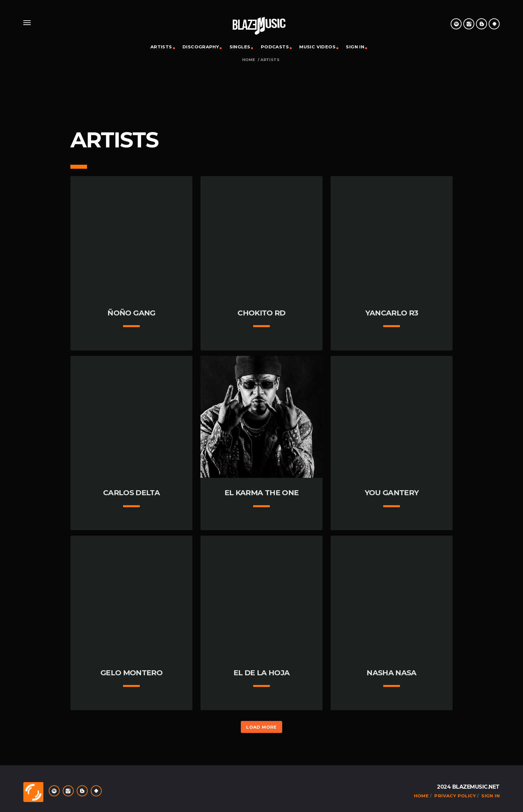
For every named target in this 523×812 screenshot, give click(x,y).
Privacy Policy (455, 796)
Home (249, 60)
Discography (201, 47)
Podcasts (275, 47)
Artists (161, 47)
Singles (240, 47)
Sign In (355, 47)
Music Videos (317, 47)
